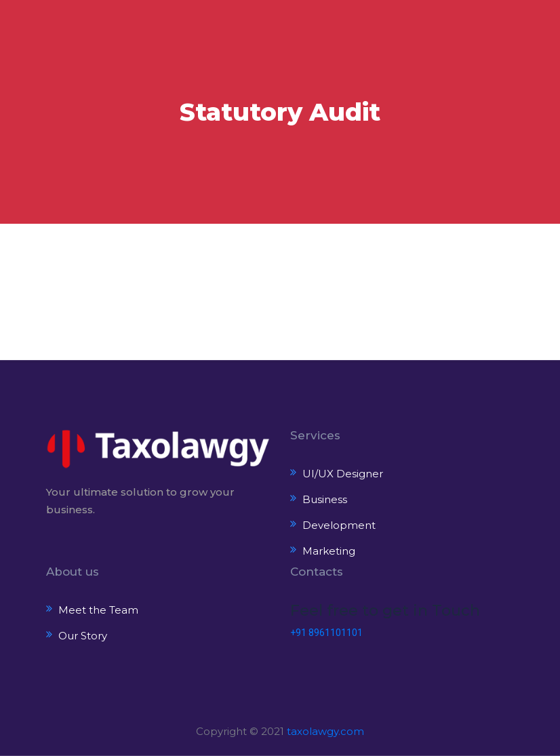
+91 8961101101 (326, 633)
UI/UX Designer (343, 474)
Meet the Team (98, 610)
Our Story (83, 636)
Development (339, 525)
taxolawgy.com (325, 731)
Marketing (329, 551)
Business (325, 499)
